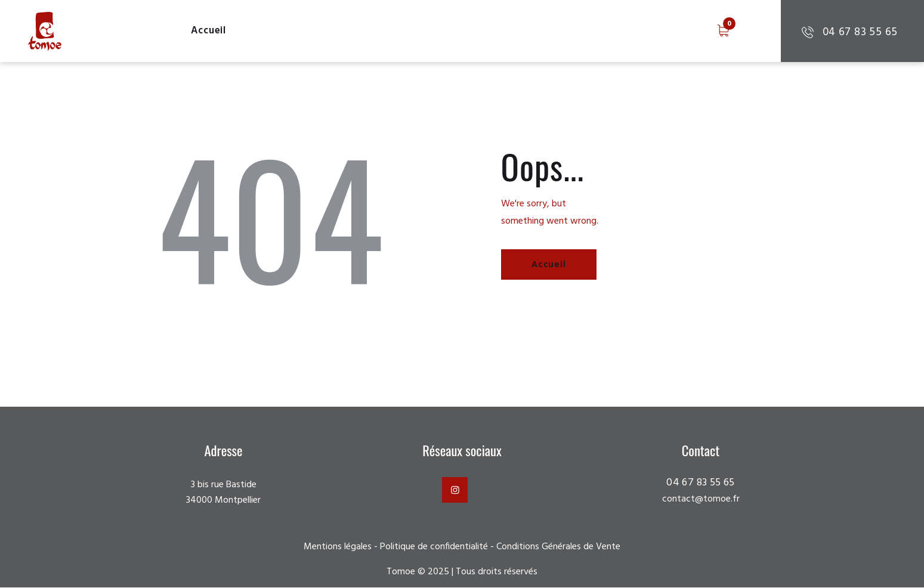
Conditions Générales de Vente (558, 547)
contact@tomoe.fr (701, 500)
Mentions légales (338, 547)
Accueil (550, 265)
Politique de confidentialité (434, 547)
